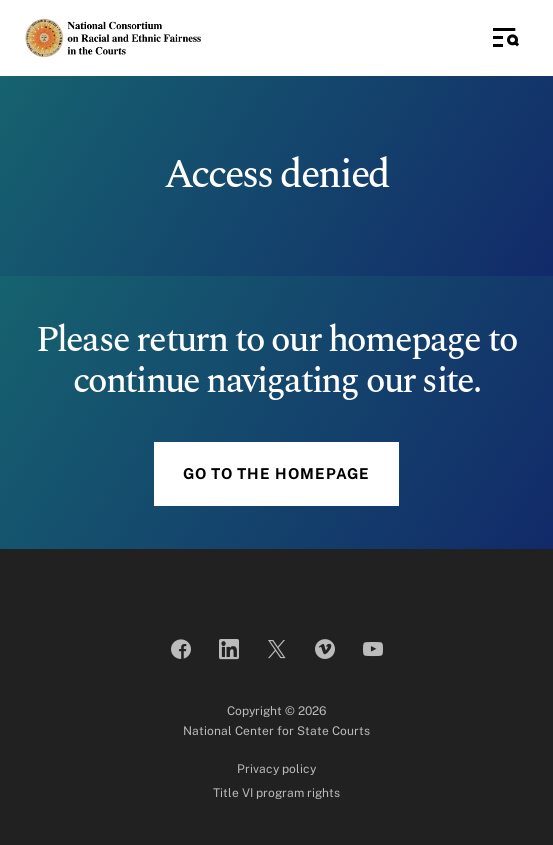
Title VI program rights (276, 793)
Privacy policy (276, 769)
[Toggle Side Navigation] (506, 38)
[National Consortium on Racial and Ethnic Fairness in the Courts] (113, 37)
